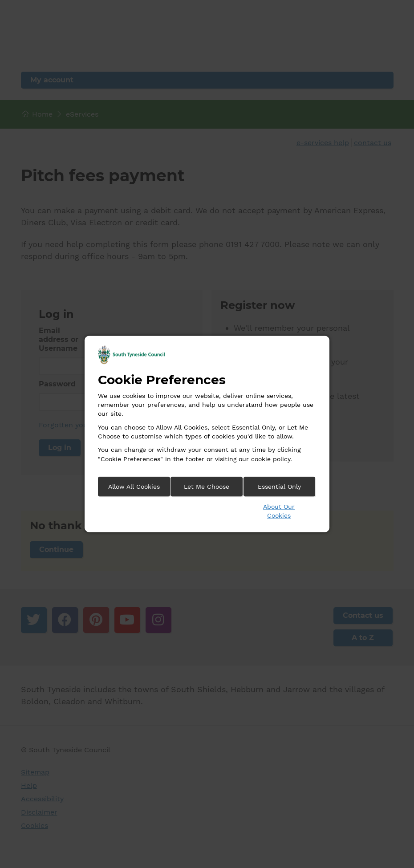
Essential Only (279, 486)
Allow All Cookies (134, 486)
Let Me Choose (207, 486)
